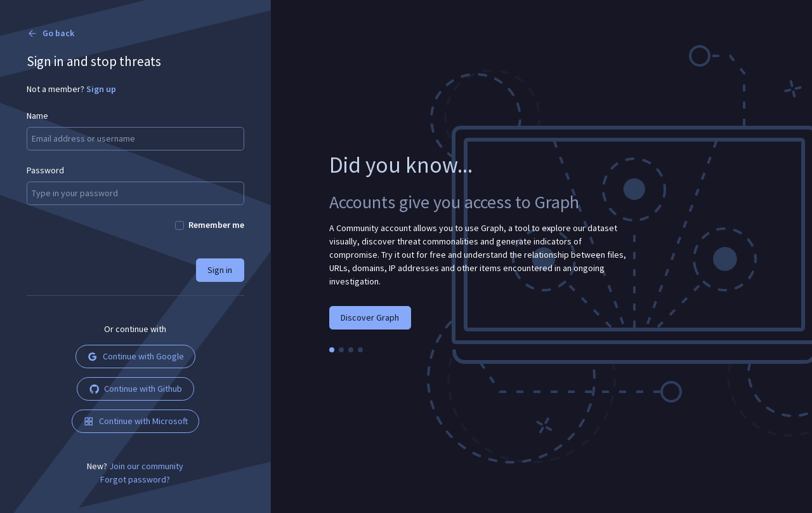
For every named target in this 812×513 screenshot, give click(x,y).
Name (37, 116)
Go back (50, 33)
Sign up (101, 89)
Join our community (146, 466)
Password (45, 170)
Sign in (220, 270)
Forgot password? (135, 479)
